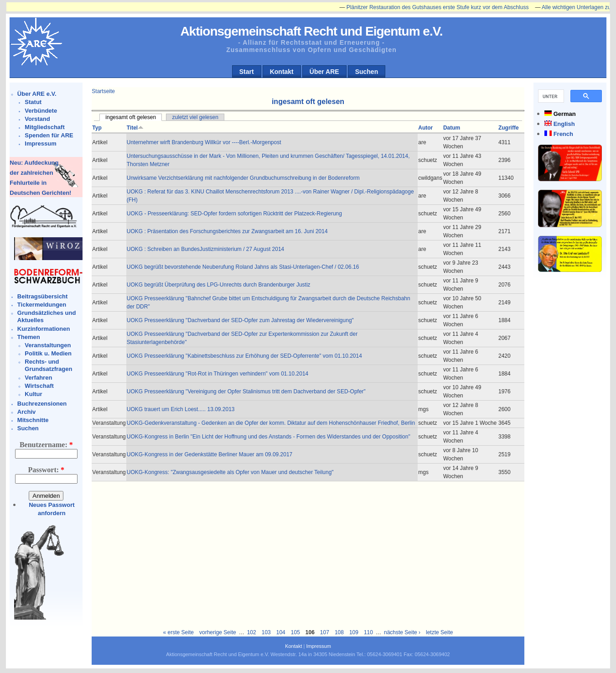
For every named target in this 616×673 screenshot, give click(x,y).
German (565, 114)
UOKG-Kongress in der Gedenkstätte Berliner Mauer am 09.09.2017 (210, 454)
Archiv (26, 412)
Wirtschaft (39, 386)
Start (247, 72)
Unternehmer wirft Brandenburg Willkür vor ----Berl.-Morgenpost (204, 142)
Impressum (40, 143)
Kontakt (282, 72)
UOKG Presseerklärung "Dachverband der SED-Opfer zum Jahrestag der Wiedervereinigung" (240, 320)
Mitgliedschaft (44, 127)
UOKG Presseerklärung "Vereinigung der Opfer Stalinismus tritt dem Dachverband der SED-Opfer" (246, 391)
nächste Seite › (402, 632)
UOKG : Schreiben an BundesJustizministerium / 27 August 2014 (206, 249)
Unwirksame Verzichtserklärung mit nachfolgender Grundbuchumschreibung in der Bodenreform (243, 178)
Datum (452, 128)
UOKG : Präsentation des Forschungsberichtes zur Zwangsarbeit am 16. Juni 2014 (227, 231)
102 (252, 632)
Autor (425, 128)
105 (295, 632)
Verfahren (38, 378)
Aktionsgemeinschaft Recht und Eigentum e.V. (311, 31)
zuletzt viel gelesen (195, 117)
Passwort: (47, 470)
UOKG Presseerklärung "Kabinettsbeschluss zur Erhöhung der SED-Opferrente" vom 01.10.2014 (244, 356)
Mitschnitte (33, 420)
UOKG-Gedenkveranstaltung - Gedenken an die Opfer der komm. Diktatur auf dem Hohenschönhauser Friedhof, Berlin (271, 423)
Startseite (103, 91)
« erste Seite (179, 632)
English (564, 124)
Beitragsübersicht (43, 296)
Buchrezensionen (42, 404)
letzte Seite (439, 632)
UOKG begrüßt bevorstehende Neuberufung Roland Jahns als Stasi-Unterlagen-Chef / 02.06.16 (243, 267)
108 (339, 632)
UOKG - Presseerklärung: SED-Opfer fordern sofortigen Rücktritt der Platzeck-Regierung (234, 214)
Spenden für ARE (49, 135)
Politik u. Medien (48, 353)
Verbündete (41, 111)
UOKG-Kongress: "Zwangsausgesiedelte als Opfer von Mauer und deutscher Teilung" (230, 472)
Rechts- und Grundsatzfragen (48, 365)
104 (281, 632)
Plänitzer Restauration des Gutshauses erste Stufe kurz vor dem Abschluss (443, 7)
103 (266, 632)
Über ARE (324, 72)
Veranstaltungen (48, 345)
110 (368, 632)
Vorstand (37, 119)
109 (354, 632)
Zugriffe (509, 128)
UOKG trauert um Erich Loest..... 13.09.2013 (181, 409)
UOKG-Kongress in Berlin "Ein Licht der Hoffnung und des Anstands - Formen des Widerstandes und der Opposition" (269, 437)
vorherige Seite (218, 632)
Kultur (33, 394)
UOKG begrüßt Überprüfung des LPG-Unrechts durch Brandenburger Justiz (219, 285)
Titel (135, 128)
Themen (29, 337)
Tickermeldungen (42, 305)
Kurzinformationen (44, 329)
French (563, 134)
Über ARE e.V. (37, 94)
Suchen (367, 72)
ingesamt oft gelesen (131, 117)
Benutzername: (46, 445)
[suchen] (550, 96)
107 (325, 632)
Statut (33, 102)
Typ (97, 128)
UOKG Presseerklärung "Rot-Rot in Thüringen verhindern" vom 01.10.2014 (218, 374)
